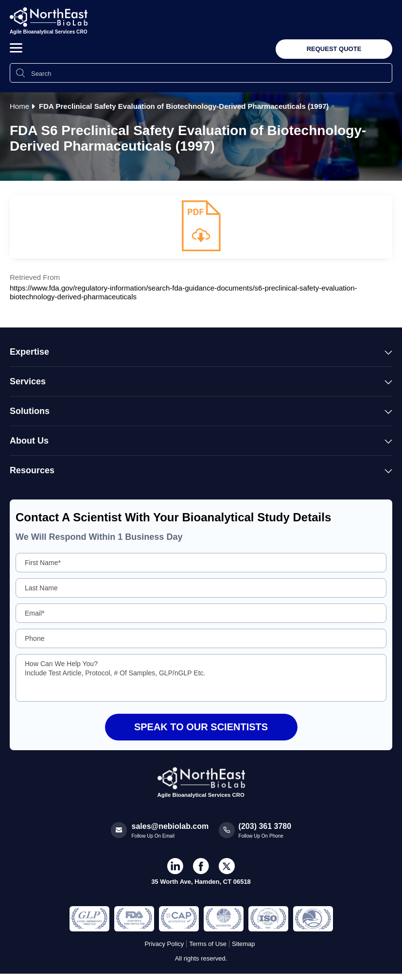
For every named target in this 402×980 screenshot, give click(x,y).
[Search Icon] (20, 73)
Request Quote (334, 49)
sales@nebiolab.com (170, 826)
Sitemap (244, 944)
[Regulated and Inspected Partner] (89, 919)
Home (19, 106)
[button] (16, 48)
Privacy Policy (164, 944)
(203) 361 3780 (265, 826)
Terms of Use (208, 944)
